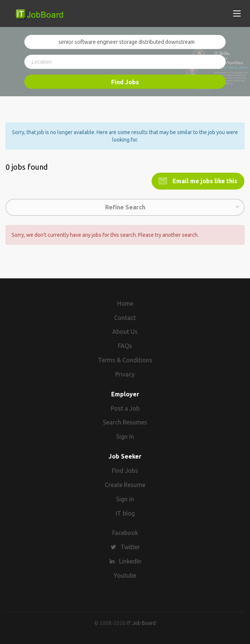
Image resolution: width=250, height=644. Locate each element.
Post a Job (125, 408)
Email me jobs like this (204, 181)
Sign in (125, 436)
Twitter (130, 547)
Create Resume (125, 485)
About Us (125, 332)
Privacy (125, 374)
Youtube (125, 575)
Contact (125, 318)
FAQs (125, 346)
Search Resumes (125, 422)
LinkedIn (130, 561)
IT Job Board (141, 623)
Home (125, 303)
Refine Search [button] (125, 207)
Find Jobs (125, 82)
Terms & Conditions (125, 360)
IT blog (125, 513)
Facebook (125, 533)
